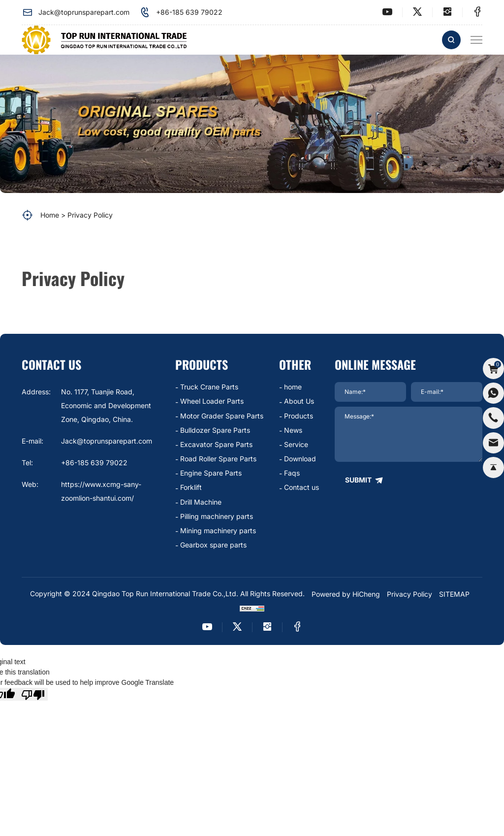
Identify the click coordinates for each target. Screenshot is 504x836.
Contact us (301, 487)
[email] (493, 443)
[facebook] (477, 12)
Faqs (292, 473)
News (293, 430)
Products (299, 416)
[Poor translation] (33, 694)
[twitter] (417, 12)
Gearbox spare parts (213, 545)
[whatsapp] (493, 393)
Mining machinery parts (218, 531)
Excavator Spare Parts (216, 444)
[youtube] (387, 12)
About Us (299, 401)
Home (50, 215)
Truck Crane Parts (209, 387)
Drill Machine (201, 502)
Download (300, 459)
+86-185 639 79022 (181, 12)
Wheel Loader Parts (212, 401)
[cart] (493, 368)
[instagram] (447, 12)
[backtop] (493, 468)
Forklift (191, 487)
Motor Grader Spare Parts (222, 416)
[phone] (493, 418)
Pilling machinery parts (217, 516)
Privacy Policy (90, 215)
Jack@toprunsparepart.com (76, 12)
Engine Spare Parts (211, 473)
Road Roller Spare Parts (218, 459)
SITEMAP (454, 594)
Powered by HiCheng (346, 594)
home (293, 387)
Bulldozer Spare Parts (215, 430)
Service (296, 444)
